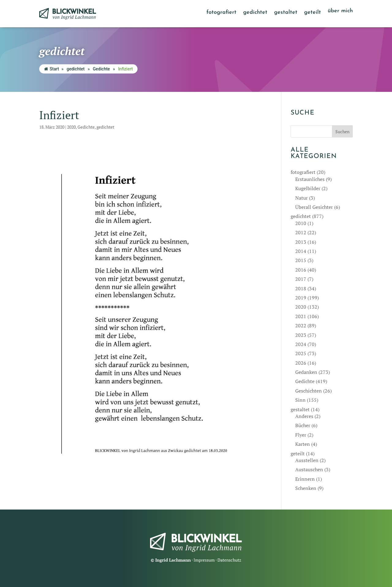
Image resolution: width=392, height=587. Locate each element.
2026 (301, 363)
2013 (301, 242)
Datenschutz (229, 560)
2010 (301, 223)
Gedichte (101, 69)
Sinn (300, 400)
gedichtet (255, 13)
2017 (301, 279)
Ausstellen (307, 460)
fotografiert (221, 13)
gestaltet (286, 13)
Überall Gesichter (314, 207)
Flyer (301, 435)
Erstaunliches (310, 179)
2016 (301, 270)
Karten (303, 444)
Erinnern (305, 479)
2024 (301, 344)
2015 (301, 260)
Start (52, 69)
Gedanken (306, 372)
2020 (71, 127)
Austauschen (309, 469)
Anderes (304, 416)
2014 (301, 251)
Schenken (306, 488)
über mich (340, 11)
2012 (301, 232)
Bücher (303, 425)
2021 (301, 316)
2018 (301, 288)
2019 (301, 298)
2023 (301, 335)
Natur (302, 198)
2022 (301, 325)
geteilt (313, 13)
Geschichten (309, 391)
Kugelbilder (308, 188)
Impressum (204, 560)
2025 (301, 353)
